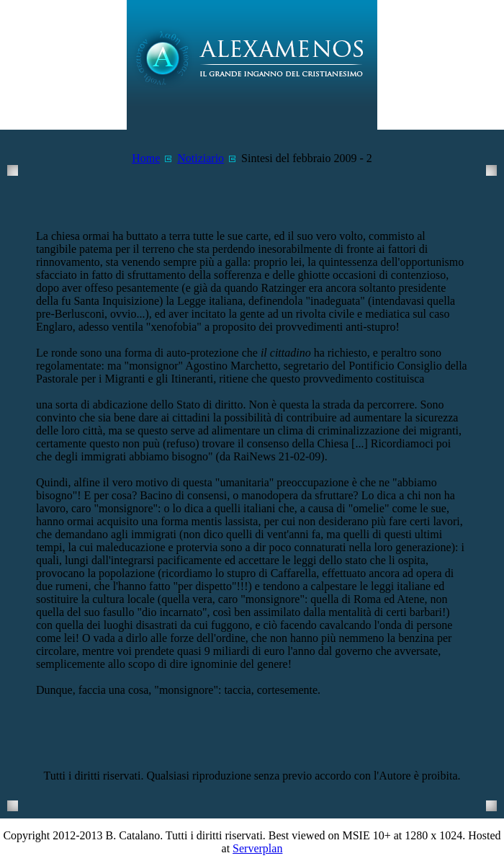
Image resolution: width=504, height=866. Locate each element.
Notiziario (201, 158)
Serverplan (257, 848)
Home (146, 158)
